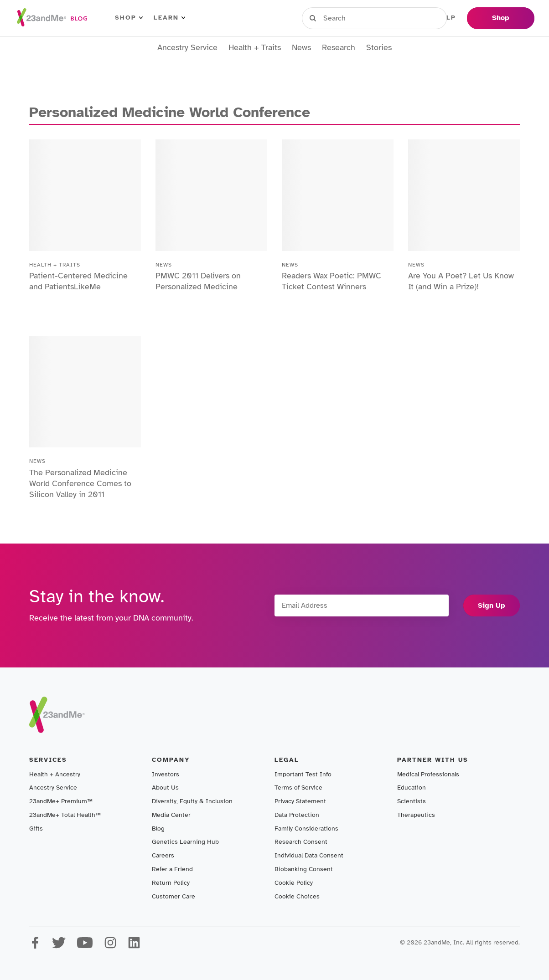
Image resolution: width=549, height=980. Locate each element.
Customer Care (174, 896)
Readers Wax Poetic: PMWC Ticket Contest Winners (331, 281)
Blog (158, 829)
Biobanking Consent (304, 869)
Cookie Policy (294, 883)
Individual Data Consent (309, 855)
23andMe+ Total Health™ (65, 815)
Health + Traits (255, 48)
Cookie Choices (297, 896)
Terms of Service (298, 788)
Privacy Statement (300, 801)
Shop (129, 18)
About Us (165, 788)
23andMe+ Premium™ (61, 801)
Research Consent (301, 842)
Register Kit (398, 18)
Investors (166, 774)
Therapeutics (416, 815)
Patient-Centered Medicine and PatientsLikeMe (78, 281)
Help (446, 18)
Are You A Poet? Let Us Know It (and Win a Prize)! (461, 281)
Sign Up (492, 605)
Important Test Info (303, 774)
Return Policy (171, 883)
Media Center (171, 815)
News (301, 48)
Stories (379, 48)
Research (339, 48)
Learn (169, 18)
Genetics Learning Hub (185, 842)
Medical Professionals (428, 774)
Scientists (412, 801)
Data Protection (297, 815)
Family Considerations (306, 829)
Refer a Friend (172, 869)
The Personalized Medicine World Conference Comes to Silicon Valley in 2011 (80, 483)
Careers (163, 855)
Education (412, 788)
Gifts (36, 829)
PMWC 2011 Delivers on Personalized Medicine (198, 281)
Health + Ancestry (55, 774)
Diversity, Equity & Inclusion (192, 801)
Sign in (344, 18)
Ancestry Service (187, 48)
